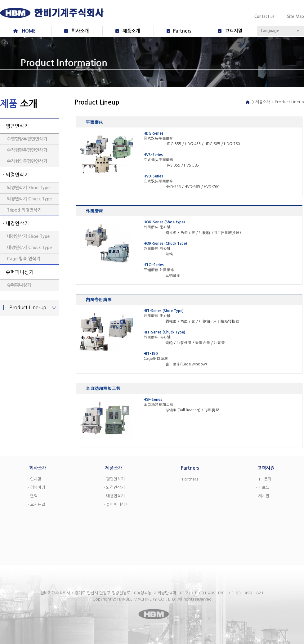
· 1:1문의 (264, 479)
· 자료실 (263, 487)
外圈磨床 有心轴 (157, 248)
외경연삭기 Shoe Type (28, 188)
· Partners (189, 479)
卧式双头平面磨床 (159, 138)
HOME (29, 31)
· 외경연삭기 (16, 175)
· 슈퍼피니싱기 (18, 272)
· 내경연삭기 (16, 223)
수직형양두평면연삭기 (27, 161)
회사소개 (80, 31)
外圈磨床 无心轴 (157, 227)
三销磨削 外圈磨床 (159, 270)
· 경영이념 (36, 487)
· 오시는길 (36, 505)
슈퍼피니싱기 (19, 285)
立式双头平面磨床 (159, 181)
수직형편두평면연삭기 (27, 150)
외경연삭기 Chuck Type (29, 199)
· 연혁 (33, 496)
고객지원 (234, 31)
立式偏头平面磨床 (159, 160)
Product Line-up (28, 307)
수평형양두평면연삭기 (27, 139)
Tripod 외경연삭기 (24, 210)
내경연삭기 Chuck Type (29, 248)
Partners (182, 31)
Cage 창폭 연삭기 (24, 259)
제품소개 (131, 31)
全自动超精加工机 (159, 405)
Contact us (264, 17)
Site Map (295, 17)
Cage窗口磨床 (156, 359)
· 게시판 (263, 496)
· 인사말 (35, 479)
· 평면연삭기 (16, 126)
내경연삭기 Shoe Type (28, 236)
